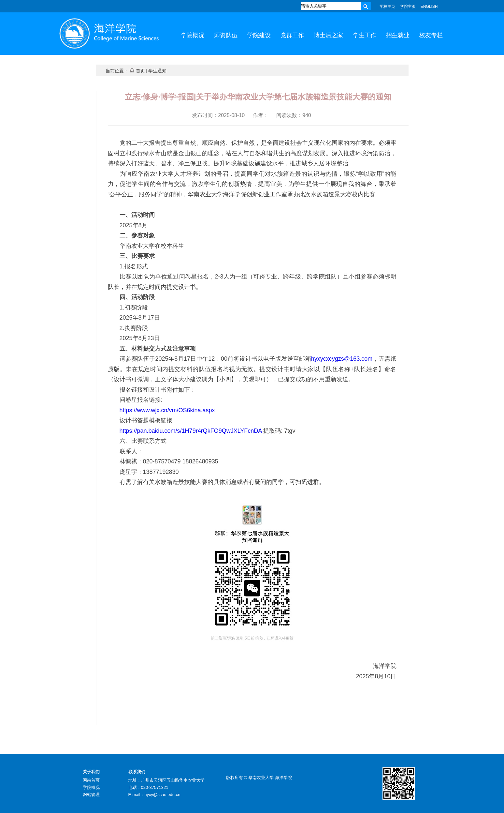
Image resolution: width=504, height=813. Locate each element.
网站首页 (91, 780)
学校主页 (387, 7)
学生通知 (157, 71)
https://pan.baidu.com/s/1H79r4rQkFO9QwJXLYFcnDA (192, 431)
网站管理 (91, 795)
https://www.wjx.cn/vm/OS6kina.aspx (167, 410)
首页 (140, 71)
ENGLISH (429, 7)
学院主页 (408, 7)
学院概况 (91, 787)
